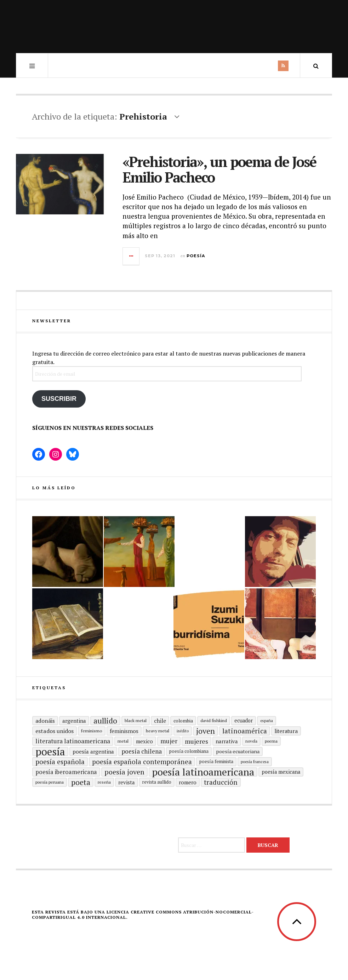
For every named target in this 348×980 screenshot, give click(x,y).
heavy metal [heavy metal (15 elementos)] (158, 731)
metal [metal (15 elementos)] (123, 741)
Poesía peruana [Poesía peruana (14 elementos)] (50, 782)
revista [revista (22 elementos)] (127, 782)
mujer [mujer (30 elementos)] (169, 741)
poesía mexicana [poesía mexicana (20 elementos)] (281, 772)
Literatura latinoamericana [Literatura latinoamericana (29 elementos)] (73, 741)
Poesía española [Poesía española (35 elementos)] (60, 762)
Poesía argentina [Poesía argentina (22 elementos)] (93, 751)
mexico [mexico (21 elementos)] (144, 741)
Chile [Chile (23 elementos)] (160, 721)
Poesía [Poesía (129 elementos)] (50, 751)
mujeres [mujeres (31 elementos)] (196, 741)
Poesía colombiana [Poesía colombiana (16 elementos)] (189, 751)
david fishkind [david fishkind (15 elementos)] (214, 720)
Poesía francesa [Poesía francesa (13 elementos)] (255, 762)
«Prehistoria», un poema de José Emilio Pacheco (219, 169)
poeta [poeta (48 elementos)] (81, 782)
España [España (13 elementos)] (267, 720)
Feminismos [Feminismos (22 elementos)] (124, 731)
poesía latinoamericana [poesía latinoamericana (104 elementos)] (203, 772)
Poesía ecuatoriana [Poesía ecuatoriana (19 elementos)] (238, 751)
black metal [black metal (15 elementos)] (136, 720)
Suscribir (59, 399)
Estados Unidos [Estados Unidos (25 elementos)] (55, 731)
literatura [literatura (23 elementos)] (286, 731)
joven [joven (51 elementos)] (206, 731)
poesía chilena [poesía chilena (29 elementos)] (142, 751)
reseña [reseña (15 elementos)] (104, 782)
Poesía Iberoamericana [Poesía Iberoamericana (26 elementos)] (66, 772)
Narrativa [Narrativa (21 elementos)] (227, 741)
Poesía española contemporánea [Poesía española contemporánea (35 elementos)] (142, 762)
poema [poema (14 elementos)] (271, 741)
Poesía (196, 256)
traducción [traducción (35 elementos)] (221, 782)
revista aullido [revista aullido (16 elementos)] (157, 782)
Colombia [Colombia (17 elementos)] (183, 721)
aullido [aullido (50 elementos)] (105, 721)
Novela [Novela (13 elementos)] (251, 741)
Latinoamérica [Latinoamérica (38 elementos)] (245, 731)
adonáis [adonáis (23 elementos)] (45, 721)
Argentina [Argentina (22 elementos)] (74, 721)
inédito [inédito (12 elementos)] (183, 731)
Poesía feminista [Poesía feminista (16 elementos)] (216, 762)
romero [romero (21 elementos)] (188, 782)
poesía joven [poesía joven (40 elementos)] (124, 772)
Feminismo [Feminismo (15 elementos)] (92, 731)
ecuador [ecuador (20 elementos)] (244, 720)
